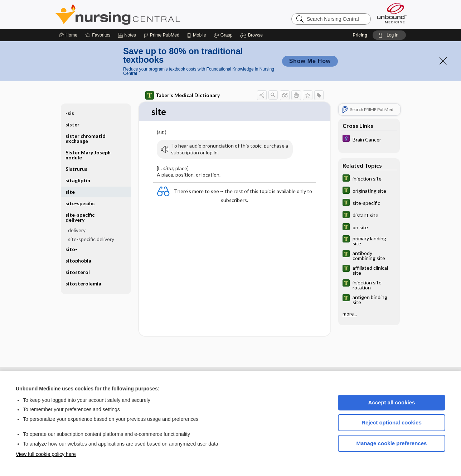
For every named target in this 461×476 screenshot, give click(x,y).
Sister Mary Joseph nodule (88, 155)
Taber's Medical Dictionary (183, 95)
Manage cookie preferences (392, 443)
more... (350, 314)
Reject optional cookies (392, 422)
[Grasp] (223, 35)
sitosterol (78, 272)
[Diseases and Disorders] (369, 139)
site (70, 192)
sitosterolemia (83, 283)
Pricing (360, 35)
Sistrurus (76, 169)
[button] (253, 35)
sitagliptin (78, 180)
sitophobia (78, 261)
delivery (77, 230)
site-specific (80, 203)
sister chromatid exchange (86, 138)
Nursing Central (145, 14)
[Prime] (161, 35)
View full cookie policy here (46, 454)
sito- (71, 249)
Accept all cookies (392, 402)
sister (72, 124)
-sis (70, 113)
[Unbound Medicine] (392, 13)
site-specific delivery (80, 217)
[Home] (68, 35)
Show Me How (310, 61)
